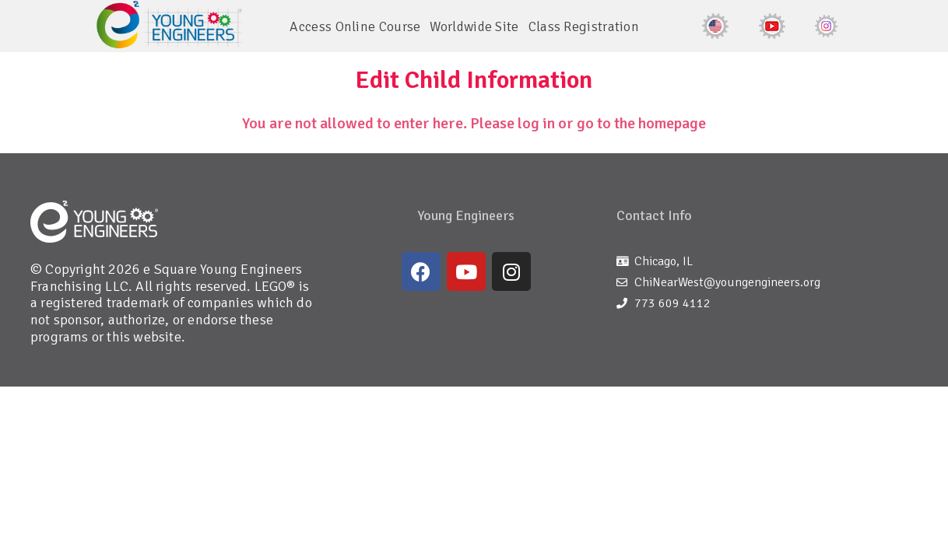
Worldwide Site (474, 26)
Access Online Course (355, 26)
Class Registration (584, 26)
